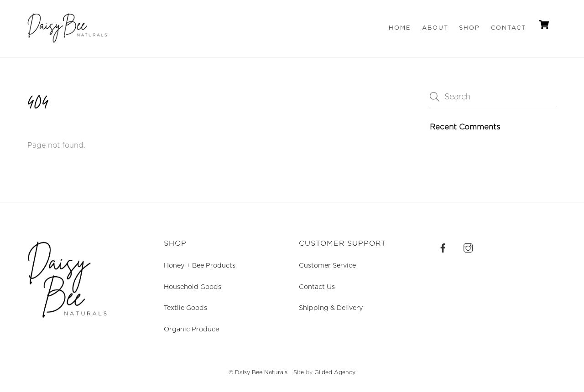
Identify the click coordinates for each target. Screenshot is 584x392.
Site (299, 372)
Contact (508, 28)
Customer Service (327, 266)
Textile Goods (185, 308)
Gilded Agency (335, 372)
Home (400, 28)
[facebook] (443, 248)
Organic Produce (191, 329)
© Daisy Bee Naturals (258, 372)
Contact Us (317, 287)
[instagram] (468, 248)
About (435, 28)
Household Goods (193, 287)
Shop (469, 28)
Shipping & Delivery (331, 308)
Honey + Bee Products (200, 266)
